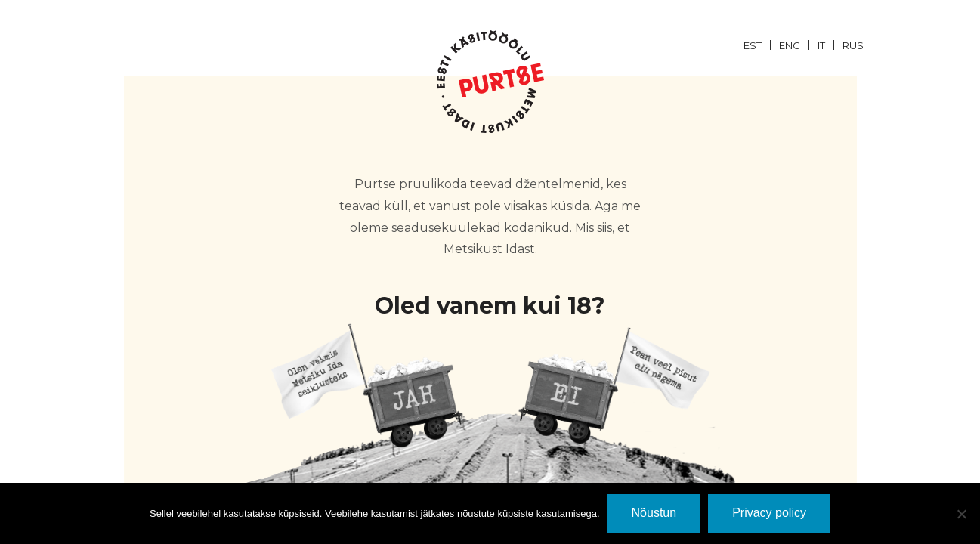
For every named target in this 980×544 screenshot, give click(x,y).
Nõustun (654, 513)
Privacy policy (769, 513)
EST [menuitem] (753, 45)
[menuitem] (761, 45)
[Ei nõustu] (961, 514)
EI (614, 386)
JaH (367, 386)
